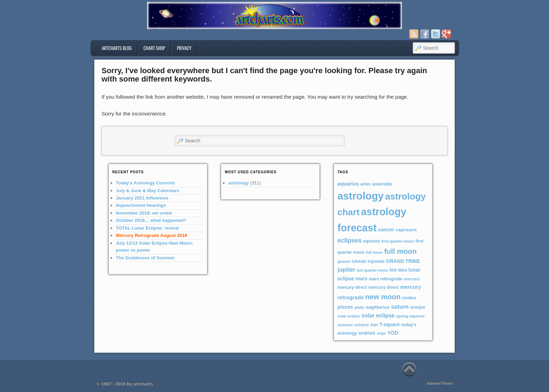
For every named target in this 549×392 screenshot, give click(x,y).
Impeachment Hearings (141, 205)
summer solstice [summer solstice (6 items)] (353, 325)
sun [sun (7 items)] (374, 325)
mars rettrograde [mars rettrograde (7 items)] (386, 279)
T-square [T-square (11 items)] (390, 324)
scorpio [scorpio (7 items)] (418, 307)
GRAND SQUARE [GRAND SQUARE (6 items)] (368, 261)
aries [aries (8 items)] (365, 184)
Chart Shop (154, 48)
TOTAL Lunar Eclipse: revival (147, 228)
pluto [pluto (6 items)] (359, 307)
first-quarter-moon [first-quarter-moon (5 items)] (398, 241)
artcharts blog (117, 48)
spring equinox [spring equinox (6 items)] (410, 316)
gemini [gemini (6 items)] (344, 261)
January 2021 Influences (142, 198)
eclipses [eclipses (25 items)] (350, 240)
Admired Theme (440, 383)
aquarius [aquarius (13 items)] (348, 184)
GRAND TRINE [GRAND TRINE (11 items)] (403, 261)
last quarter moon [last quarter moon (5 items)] (373, 270)
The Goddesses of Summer (145, 258)
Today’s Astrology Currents (145, 183)
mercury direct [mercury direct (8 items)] (384, 287)
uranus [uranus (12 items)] (367, 333)
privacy (184, 48)
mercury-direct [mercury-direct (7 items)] (352, 287)
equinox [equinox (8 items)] (371, 241)
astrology (239, 183)
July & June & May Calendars (148, 191)
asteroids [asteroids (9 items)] (382, 184)
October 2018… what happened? (151, 220)
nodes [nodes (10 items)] (409, 298)
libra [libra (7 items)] (402, 270)
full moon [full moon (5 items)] (374, 252)
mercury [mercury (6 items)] (412, 279)
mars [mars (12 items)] (361, 279)
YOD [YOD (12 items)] (393, 333)
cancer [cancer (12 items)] (386, 230)
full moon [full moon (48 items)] (400, 251)
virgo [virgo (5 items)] (381, 333)
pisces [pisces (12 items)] (345, 307)
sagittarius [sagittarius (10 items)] (377, 307)
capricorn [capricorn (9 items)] (406, 230)
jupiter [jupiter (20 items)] (346, 270)
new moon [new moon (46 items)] (383, 297)
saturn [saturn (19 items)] (400, 307)
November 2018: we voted (144, 213)
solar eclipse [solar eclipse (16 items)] (378, 316)
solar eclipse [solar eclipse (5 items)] (349, 316)
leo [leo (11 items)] (393, 270)
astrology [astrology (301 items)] (361, 196)
